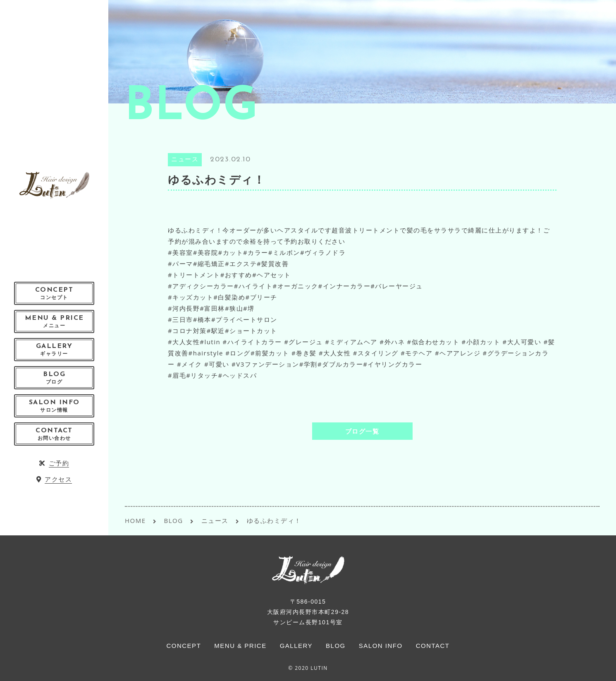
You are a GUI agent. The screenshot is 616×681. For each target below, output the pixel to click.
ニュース (185, 160)
